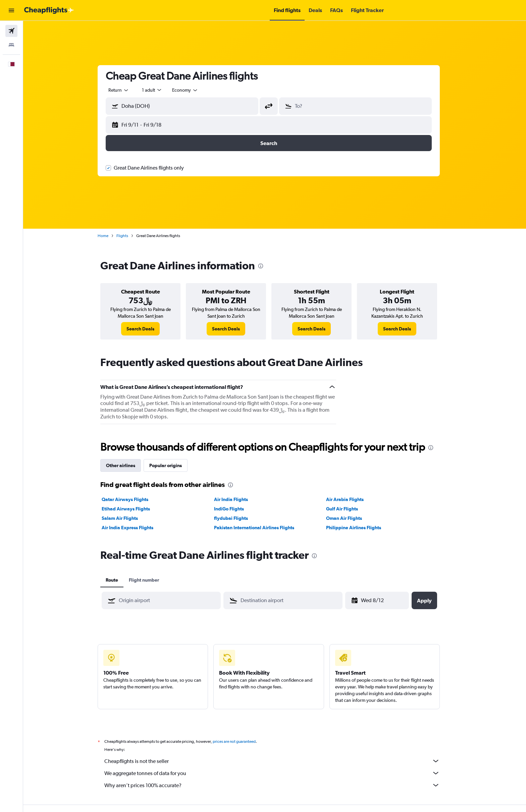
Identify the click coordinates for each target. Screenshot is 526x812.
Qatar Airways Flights (131, 499)
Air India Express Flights (134, 528)
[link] (146, 329)
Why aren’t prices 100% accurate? (278, 785)
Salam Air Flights (126, 518)
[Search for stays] (11, 45)
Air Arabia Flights (351, 499)
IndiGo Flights (235, 509)
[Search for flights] (11, 31)
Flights (128, 236)
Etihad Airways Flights (132, 509)
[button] (11, 10)
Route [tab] (118, 580)
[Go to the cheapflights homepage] (49, 10)
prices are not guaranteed (240, 741)
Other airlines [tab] (127, 465)
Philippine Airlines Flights (360, 528)
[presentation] (267, 266)
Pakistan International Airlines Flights (260, 528)
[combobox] (125, 90)
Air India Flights (237, 499)
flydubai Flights (237, 518)
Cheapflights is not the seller (278, 761)
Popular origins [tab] (172, 465)
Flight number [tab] (150, 580)
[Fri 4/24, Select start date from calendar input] (384, 600)
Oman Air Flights (350, 518)
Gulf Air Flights (348, 509)
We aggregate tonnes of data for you (278, 773)
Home (109, 236)
